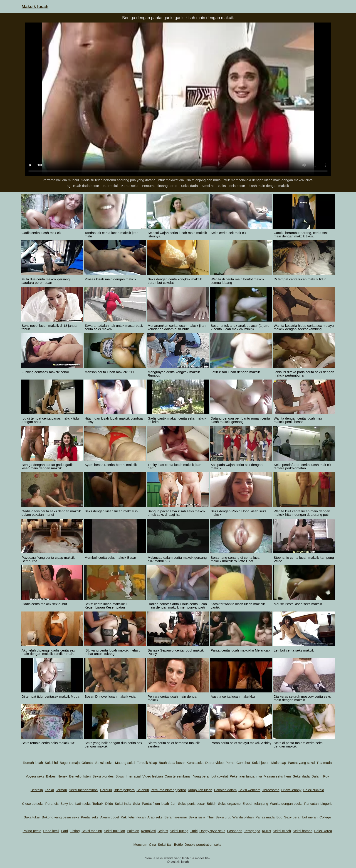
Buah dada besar (86, 186)
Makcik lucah (35, 6)
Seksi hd (208, 186)
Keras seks (130, 186)
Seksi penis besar (232, 186)
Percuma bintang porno (160, 186)
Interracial (110, 186)
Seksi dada (189, 186)
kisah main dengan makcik (269, 186)
